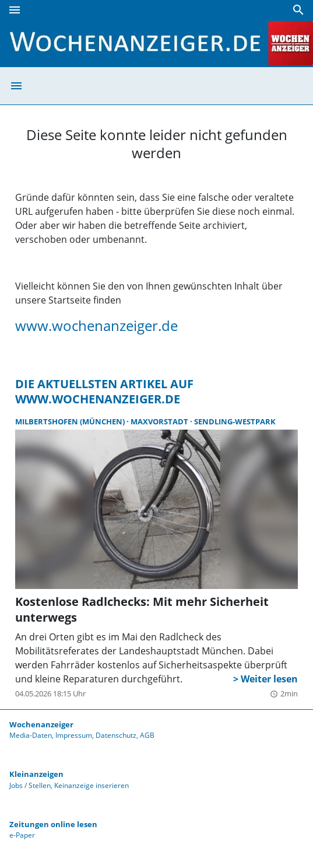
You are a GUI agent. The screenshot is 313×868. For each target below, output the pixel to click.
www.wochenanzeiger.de (96, 325)
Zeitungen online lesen (53, 824)
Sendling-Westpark (235, 421)
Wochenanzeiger (41, 724)
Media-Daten (31, 735)
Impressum (74, 735)
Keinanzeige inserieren (92, 785)
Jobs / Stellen (30, 785)
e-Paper (22, 835)
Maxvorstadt (160, 421)
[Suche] (298, 10)
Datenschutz (116, 735)
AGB (147, 735)
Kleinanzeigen (36, 774)
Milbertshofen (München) (71, 421)
